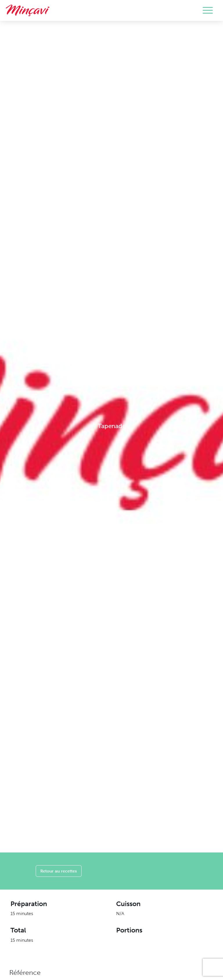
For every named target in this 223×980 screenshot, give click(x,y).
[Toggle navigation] (208, 10)
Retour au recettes (59, 871)
